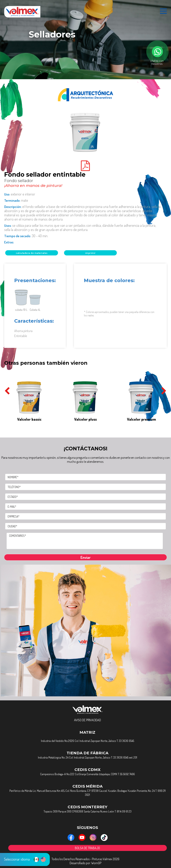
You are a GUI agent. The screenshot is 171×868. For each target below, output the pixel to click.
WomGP (96, 863)
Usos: (80, 228)
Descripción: (82, 213)
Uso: (20, 194)
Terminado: (16, 200)
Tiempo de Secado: (26, 236)
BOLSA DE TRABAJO (87, 848)
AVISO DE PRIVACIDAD (88, 720)
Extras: (9, 242)
